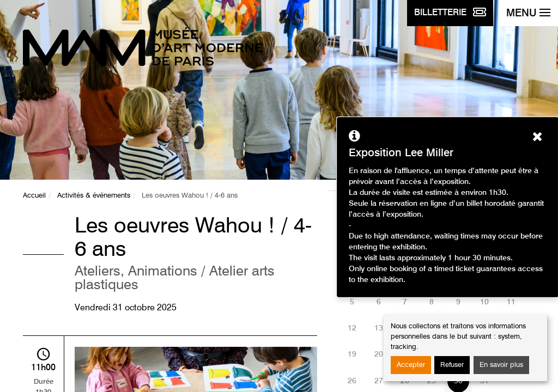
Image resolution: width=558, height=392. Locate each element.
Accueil (34, 196)
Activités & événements (94, 196)
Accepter (411, 365)
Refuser (452, 365)
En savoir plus (501, 365)
